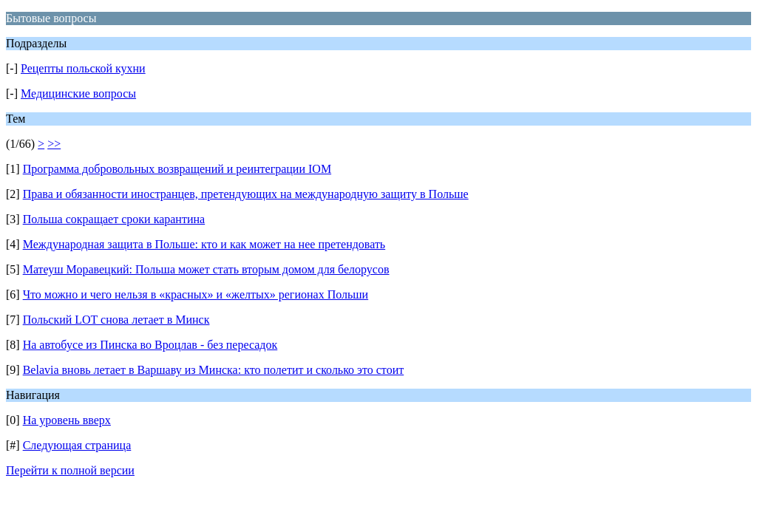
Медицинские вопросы (78, 93)
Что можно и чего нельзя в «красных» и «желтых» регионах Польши (196, 294)
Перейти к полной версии (70, 470)
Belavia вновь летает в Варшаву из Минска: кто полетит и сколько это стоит (214, 370)
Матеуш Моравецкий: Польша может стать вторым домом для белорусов (206, 269)
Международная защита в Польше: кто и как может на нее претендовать (204, 244)
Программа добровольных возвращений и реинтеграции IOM (177, 169)
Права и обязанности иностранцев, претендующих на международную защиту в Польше (246, 194)
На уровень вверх (67, 420)
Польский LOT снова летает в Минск (116, 320)
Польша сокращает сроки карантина (114, 219)
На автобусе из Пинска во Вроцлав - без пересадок (150, 345)
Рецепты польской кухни (83, 68)
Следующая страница (77, 445)
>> (54, 144)
